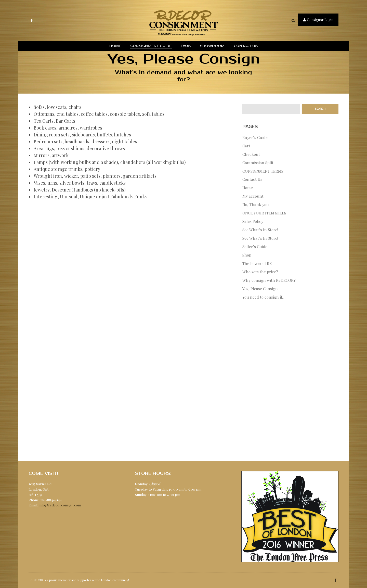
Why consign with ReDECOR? (269, 280)
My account (253, 196)
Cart (246, 146)
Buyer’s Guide (255, 137)
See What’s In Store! (260, 230)
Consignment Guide (151, 46)
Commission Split (258, 163)
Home (115, 46)
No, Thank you (256, 204)
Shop (247, 255)
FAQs (186, 46)
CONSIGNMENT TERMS (263, 171)
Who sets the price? (260, 272)
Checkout (251, 154)
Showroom (212, 46)
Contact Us (246, 46)
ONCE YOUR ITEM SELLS (264, 213)
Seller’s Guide (255, 246)
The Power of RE (257, 263)
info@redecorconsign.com (60, 505)
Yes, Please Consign (260, 289)
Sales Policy (253, 221)
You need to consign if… (264, 297)
